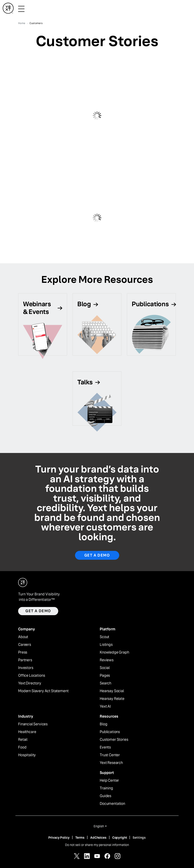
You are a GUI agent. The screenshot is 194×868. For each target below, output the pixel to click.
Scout (104, 637)
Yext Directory (30, 683)
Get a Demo (97, 555)
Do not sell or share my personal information (97, 845)
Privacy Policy (59, 838)
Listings (106, 645)
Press (23, 652)
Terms (80, 838)
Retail (23, 740)
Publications (110, 732)
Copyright (120, 838)
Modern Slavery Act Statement (43, 691)
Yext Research (111, 763)
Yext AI (105, 706)
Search (105, 683)
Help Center (109, 781)
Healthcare (27, 732)
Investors (26, 668)
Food (22, 747)
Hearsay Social (112, 691)
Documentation (112, 804)
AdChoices (98, 838)
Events (105, 747)
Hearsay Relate (112, 699)
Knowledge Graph (114, 652)
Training (106, 788)
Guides (105, 796)
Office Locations (32, 676)
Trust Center (110, 755)
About (23, 637)
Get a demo (38, 611)
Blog (103, 724)
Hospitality (27, 755)
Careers (25, 645)
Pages (105, 676)
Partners (25, 660)
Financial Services (33, 724)
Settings (139, 838)
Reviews (107, 660)
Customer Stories (114, 740)
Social (105, 668)
